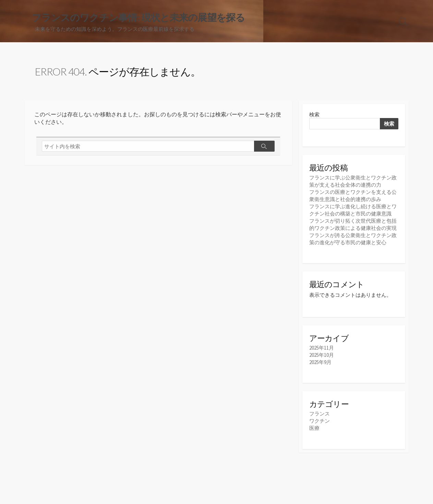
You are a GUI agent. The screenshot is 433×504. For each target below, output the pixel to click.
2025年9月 (320, 362)
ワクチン (320, 421)
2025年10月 (322, 355)
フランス (320, 414)
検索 (314, 114)
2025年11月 (322, 348)
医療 (314, 428)
